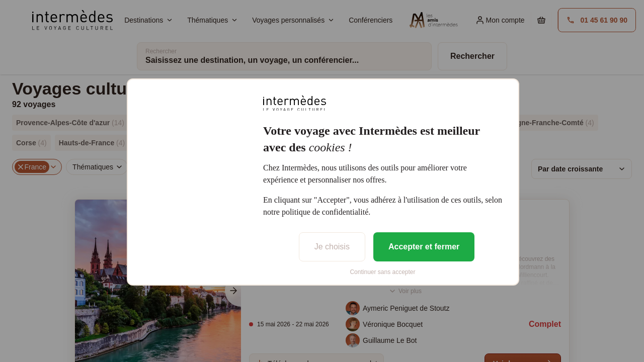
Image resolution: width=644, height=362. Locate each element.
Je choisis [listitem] (332, 247)
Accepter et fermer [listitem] (424, 247)
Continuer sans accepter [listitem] (382, 272)
